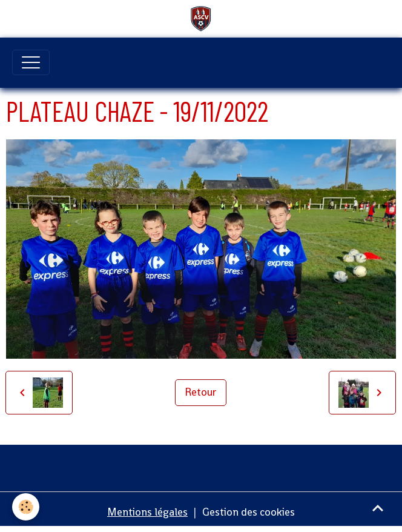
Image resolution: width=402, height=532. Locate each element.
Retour (201, 392)
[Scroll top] (378, 508)
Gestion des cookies (249, 512)
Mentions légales (147, 512)
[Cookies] (26, 507)
